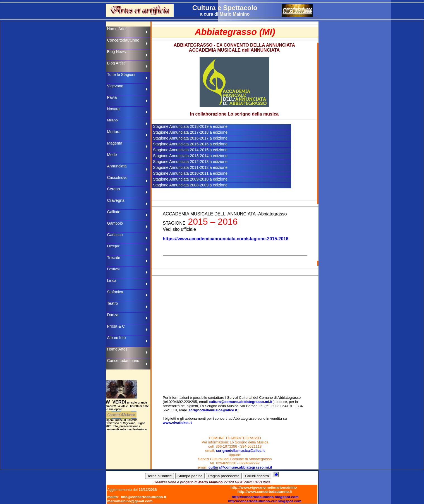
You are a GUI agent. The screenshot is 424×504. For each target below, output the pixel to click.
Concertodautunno (123, 40)
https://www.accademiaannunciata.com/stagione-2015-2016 (226, 239)
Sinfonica (115, 292)
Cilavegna (116, 200)
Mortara (114, 132)
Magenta (115, 143)
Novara (113, 109)
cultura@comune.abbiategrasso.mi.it (241, 402)
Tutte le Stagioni (121, 75)
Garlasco (115, 235)
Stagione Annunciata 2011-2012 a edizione (190, 167)
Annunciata (117, 166)
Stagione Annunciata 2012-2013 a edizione (190, 162)
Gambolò (115, 223)
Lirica (112, 280)
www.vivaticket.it (177, 423)
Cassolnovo (117, 177)
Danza (113, 315)
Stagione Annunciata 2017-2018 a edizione (190, 132)
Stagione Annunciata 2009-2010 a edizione (190, 179)
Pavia (112, 97)
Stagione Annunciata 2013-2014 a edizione (190, 156)
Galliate (114, 212)
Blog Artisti (116, 63)
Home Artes (117, 29)
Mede (112, 155)
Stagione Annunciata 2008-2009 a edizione (190, 185)
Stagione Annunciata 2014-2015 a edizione (190, 150)
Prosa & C (116, 326)
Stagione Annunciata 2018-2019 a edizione (190, 126)
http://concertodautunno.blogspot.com (265, 497)
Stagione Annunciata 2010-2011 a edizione (190, 173)
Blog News (117, 52)
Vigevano (115, 86)
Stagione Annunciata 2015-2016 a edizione (190, 144)
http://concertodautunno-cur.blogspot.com (265, 501)
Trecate (114, 258)
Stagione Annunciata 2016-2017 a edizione (190, 138)
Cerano (114, 189)
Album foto (117, 338)
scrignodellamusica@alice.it (213, 410)
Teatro (113, 303)
